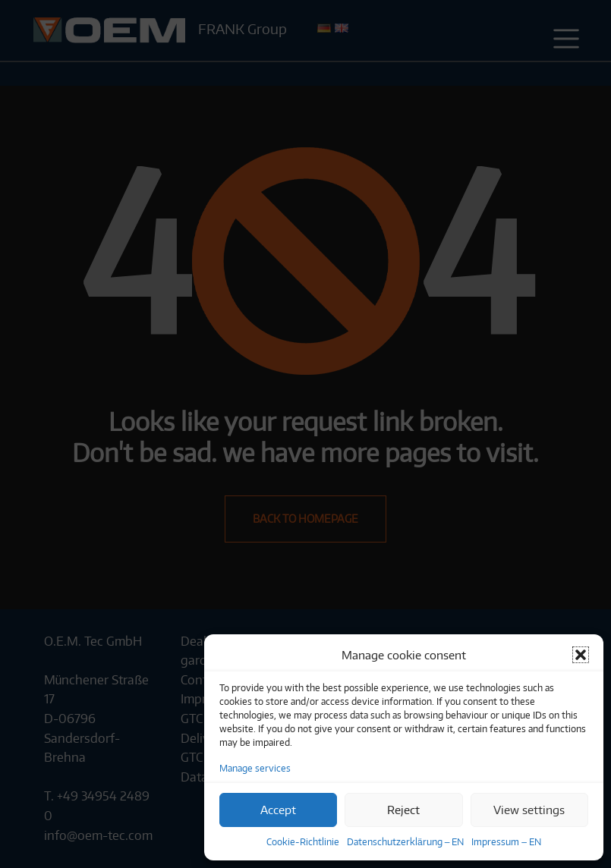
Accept (278, 810)
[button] (581, 655)
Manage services (255, 768)
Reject (403, 810)
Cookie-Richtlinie (303, 842)
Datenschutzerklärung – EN (405, 842)
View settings (529, 810)
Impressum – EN (506, 842)
